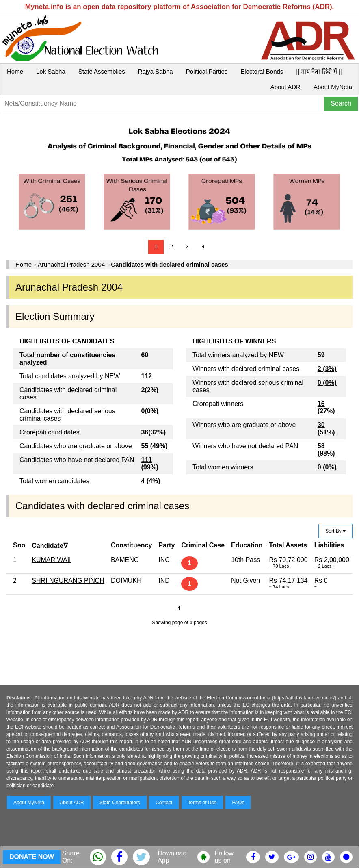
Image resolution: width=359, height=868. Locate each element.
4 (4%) (151, 481)
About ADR (285, 87)
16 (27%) (326, 407)
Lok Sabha (51, 71)
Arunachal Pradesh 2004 (71, 264)
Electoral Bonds (262, 71)
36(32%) (154, 432)
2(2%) (150, 390)
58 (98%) (326, 450)
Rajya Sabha (156, 71)
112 (147, 376)
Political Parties (207, 71)
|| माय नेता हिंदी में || (319, 71)
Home (15, 71)
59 (321, 355)
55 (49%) (155, 446)
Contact (164, 803)
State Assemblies (102, 71)
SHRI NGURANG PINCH (68, 580)
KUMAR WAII (51, 560)
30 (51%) (326, 429)
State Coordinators (120, 803)
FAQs (238, 803)
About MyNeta (333, 87)
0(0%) (150, 411)
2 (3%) (327, 369)
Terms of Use (202, 803)
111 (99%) (150, 463)
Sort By (335, 531)
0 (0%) (327, 383)
